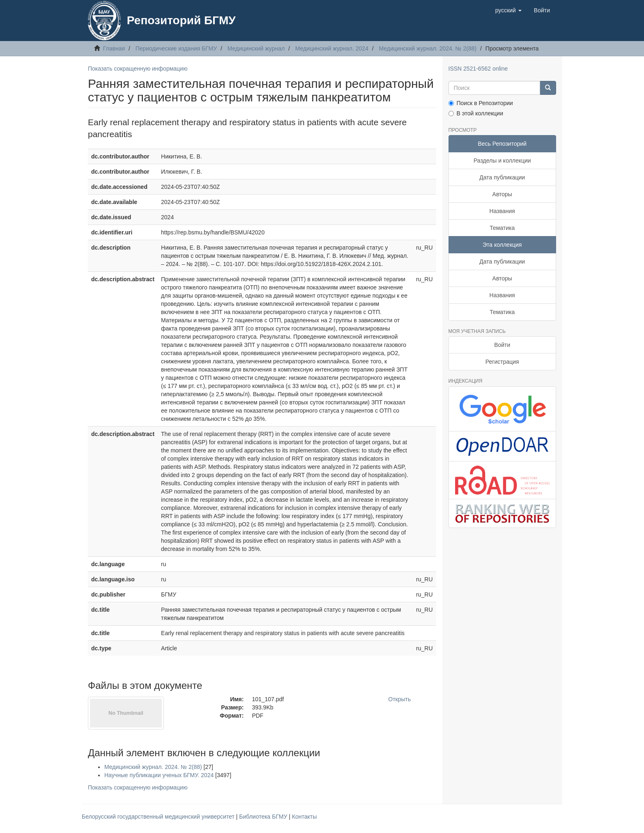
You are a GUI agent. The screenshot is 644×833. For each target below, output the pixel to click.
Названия (502, 211)
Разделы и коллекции (502, 161)
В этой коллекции (476, 113)
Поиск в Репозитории (481, 103)
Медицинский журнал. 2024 (332, 48)
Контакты (304, 817)
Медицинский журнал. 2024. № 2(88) (428, 48)
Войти (502, 345)
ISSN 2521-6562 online (478, 69)
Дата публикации (502, 177)
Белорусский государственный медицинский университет (159, 817)
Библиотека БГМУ (264, 817)
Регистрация (502, 362)
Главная (114, 48)
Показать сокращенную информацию (138, 69)
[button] (508, 10)
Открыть (399, 699)
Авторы (502, 194)
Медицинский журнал (256, 48)
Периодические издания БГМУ (176, 48)
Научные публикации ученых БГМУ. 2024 (159, 775)
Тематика (502, 228)
